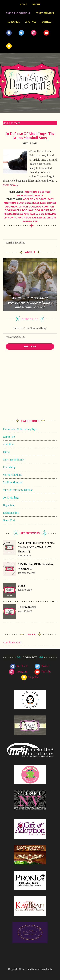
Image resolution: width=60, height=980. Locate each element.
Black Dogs (24, 203)
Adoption (31, 192)
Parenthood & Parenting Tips (20, 429)
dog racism (42, 210)
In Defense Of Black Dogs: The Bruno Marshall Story (30, 136)
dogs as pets (21, 214)
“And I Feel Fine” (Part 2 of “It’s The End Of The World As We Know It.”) (36, 547)
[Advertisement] (30, 387)
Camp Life (9, 437)
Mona (22, 585)
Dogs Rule (44, 192)
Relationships (11, 513)
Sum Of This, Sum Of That (18, 490)
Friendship (9, 467)
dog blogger (13, 210)
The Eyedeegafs (27, 607)
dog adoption (45, 207)
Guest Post (9, 520)
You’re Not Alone (13, 475)
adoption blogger (35, 199)
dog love (28, 210)
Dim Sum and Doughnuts (30, 83)
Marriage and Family (30, 195)
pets (36, 221)
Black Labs (39, 203)
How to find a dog (19, 218)
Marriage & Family (14, 459)
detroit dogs (27, 207)
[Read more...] (11, 185)
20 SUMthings (11, 497)
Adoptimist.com (12, 642)
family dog (37, 214)
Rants (6, 452)
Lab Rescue (39, 218)
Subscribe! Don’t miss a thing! (30, 328)
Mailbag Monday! (13, 482)
